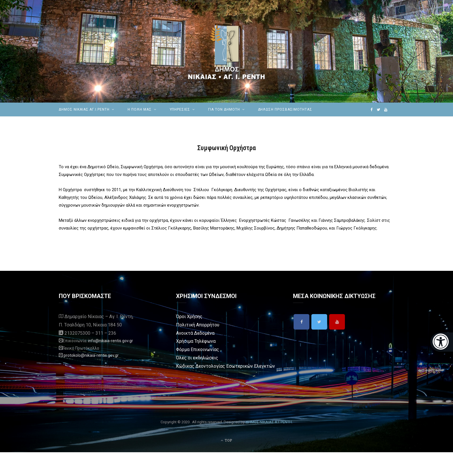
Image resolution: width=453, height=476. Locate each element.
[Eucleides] (442, 342)
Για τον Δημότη (224, 109)
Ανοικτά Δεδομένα (195, 333)
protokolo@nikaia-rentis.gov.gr (91, 355)
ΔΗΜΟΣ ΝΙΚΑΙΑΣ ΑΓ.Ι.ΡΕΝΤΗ (84, 109)
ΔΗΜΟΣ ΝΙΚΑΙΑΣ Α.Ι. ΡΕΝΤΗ (269, 422)
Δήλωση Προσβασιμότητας (285, 109)
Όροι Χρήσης (189, 317)
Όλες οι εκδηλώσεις (197, 358)
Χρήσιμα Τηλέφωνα (196, 341)
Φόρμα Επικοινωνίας (198, 349)
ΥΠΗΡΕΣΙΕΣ (180, 109)
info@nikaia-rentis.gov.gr (111, 341)
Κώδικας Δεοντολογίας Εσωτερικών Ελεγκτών (225, 366)
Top (226, 440)
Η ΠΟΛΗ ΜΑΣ (140, 109)
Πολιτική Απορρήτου (198, 325)
